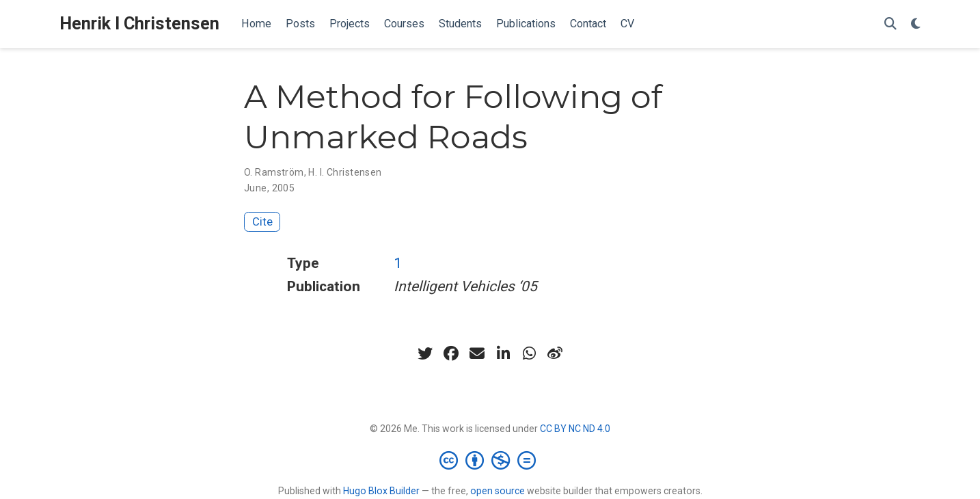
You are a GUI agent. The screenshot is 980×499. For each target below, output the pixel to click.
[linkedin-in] (503, 353)
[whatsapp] (529, 353)
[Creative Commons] (490, 460)
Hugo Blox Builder (381, 491)
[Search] (890, 24)
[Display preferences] (916, 24)
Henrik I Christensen (139, 24)
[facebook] (451, 353)
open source (498, 491)
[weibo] (555, 353)
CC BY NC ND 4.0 (575, 429)
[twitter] (425, 353)
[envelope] (477, 353)
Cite (262, 221)
